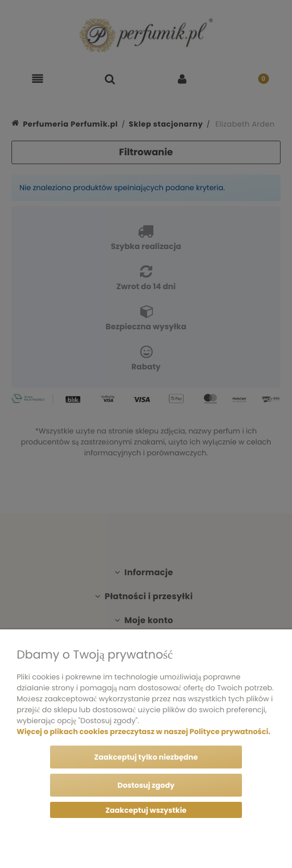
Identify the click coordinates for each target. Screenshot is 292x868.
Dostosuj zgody (146, 785)
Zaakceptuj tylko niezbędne (146, 757)
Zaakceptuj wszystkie (146, 810)
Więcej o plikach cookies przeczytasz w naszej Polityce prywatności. (143, 731)
